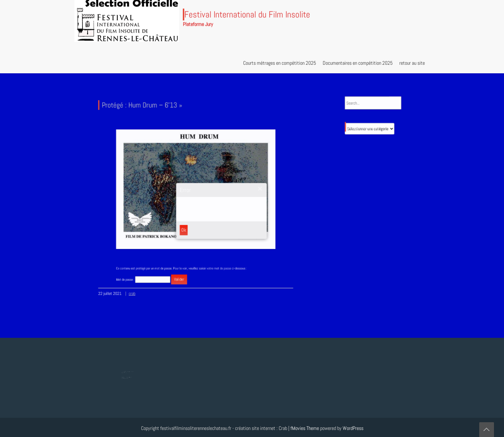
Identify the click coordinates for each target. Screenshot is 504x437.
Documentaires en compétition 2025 (358, 63)
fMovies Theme (305, 428)
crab (136, 289)
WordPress (353, 428)
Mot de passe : (149, 275)
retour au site (412, 63)
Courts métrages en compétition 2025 (280, 63)
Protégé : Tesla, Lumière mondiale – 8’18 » (128, 377)
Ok (184, 228)
